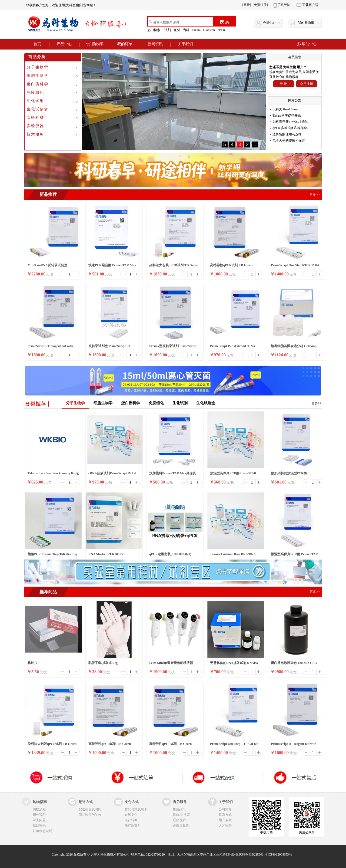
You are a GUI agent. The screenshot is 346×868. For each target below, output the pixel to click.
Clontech (209, 30)
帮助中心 (309, 44)
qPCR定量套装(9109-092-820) (170, 554)
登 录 (283, 84)
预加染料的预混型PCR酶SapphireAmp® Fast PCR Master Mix (294, 475)
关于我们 (185, 44)
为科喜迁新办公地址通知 (290, 122)
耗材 (177, 30)
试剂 (168, 30)
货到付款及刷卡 (136, 809)
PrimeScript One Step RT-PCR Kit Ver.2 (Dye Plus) (295, 267)
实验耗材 (35, 118)
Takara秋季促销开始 (287, 116)
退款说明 (179, 820)
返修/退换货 (181, 815)
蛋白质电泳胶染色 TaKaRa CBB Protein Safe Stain (294, 665)
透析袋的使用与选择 (287, 134)
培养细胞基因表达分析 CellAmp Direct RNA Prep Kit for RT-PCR (294, 348)
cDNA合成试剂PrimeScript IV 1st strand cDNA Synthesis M (112, 475)
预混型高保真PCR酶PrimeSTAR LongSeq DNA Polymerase (233, 475)
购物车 (95, 44)
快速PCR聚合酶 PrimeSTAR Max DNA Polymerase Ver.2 (112, 267)
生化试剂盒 (38, 109)
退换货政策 (181, 826)
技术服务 (35, 134)
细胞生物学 (38, 76)
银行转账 (131, 820)
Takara (196, 30)
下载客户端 (310, 5)
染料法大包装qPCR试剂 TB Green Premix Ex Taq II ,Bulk (174, 267)
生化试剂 (35, 101)
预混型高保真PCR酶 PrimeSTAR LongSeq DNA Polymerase (294, 556)
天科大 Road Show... (286, 109)
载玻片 (32, 663)
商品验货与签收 (90, 815)
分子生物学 (38, 67)
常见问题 (39, 820)
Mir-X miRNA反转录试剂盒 (47, 265)
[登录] (247, 5)
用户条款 (225, 820)
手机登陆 (284, 5)
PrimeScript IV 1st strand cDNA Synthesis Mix (232, 348)
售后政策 (179, 809)
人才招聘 (225, 826)
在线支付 (131, 815)
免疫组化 (35, 92)
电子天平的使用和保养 (289, 140)
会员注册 (307, 84)
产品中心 (64, 44)
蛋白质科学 (38, 84)
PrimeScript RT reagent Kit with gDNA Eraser (50, 348)
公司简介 (225, 809)
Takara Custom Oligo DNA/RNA (233, 554)
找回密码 (39, 826)
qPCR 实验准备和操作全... (291, 128)
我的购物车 (306, 23)
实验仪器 (35, 126)
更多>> (317, 403)
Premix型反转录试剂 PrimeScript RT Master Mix (173, 348)
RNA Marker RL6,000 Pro (107, 554)
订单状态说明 (42, 831)
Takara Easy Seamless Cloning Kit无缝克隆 (53, 475)
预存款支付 (133, 826)
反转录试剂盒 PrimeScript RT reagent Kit (110, 348)
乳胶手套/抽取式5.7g (103, 663)
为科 (186, 30)
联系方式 (225, 815)
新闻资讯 (155, 44)
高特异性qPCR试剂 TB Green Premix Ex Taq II (231, 267)
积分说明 (39, 815)
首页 (37, 44)
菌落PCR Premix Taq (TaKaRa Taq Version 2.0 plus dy (52, 556)
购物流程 (39, 809)
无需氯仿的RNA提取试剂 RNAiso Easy (234, 665)
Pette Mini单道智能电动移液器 (171, 663)
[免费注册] (260, 5)
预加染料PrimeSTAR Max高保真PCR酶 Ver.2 (173, 475)
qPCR (222, 30)
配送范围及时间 (90, 809)
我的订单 (125, 44)
